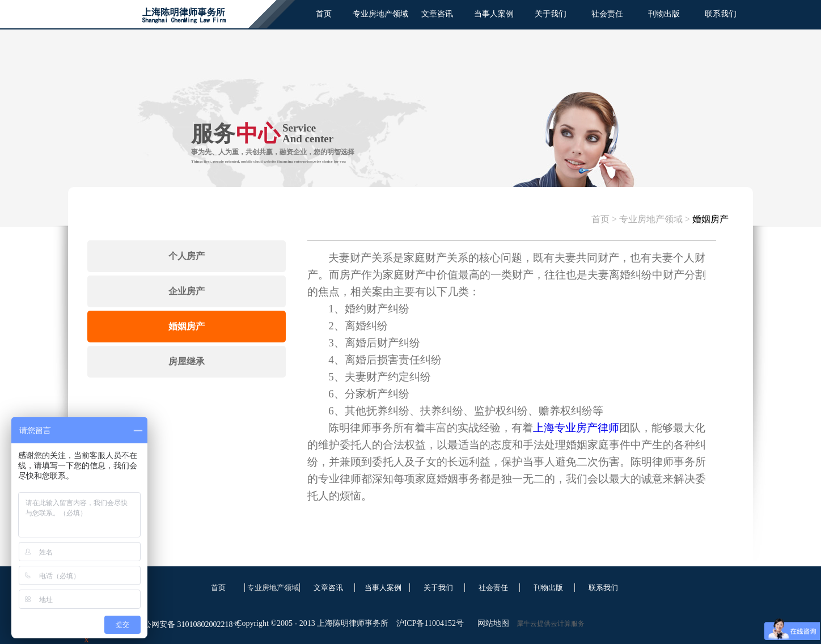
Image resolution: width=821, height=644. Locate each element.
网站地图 (491, 623)
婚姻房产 (710, 219)
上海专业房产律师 (576, 428)
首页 (324, 14)
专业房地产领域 (651, 219)
